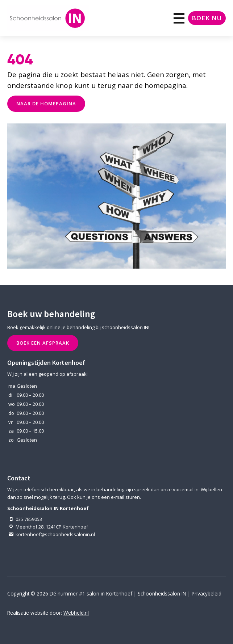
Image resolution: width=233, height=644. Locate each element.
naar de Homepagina (46, 104)
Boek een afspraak (43, 343)
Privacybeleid (207, 594)
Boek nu (207, 18)
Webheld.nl (76, 613)
